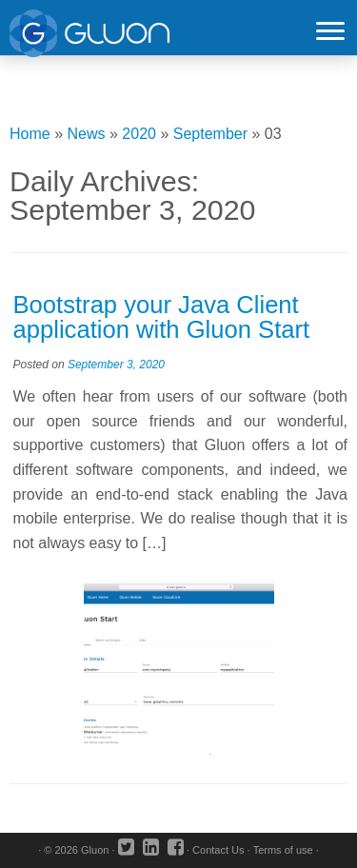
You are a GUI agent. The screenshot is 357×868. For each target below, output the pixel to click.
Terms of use (283, 850)
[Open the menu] (330, 32)
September (210, 134)
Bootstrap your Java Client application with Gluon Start (162, 317)
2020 (139, 134)
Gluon (95, 850)
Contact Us (218, 850)
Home (30, 134)
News (87, 134)
